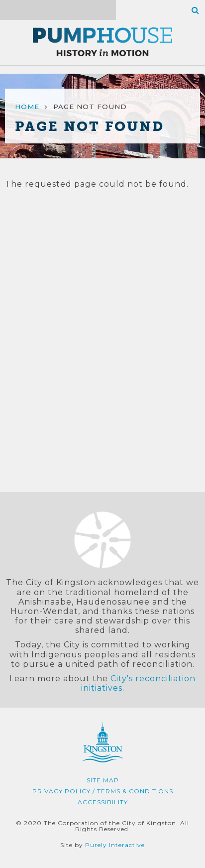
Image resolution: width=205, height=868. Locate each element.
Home (27, 107)
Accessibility (103, 802)
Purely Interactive (115, 845)
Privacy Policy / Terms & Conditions (103, 791)
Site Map (103, 780)
